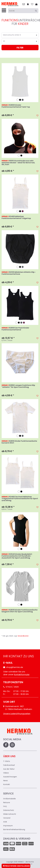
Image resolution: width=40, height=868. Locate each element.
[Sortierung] (20, 35)
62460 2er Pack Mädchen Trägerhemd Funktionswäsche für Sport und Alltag (20, 499)
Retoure (7, 803)
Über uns (9, 757)
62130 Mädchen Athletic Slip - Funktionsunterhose (19, 273)
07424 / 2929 (11, 687)
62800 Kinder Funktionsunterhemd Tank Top (16, 106)
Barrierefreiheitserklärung (14, 830)
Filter (20, 48)
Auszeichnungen (10, 777)
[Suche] (23, 11)
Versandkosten (23, 636)
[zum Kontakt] (24, 4)
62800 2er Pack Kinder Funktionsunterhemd (15, 329)
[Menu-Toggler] (4, 11)
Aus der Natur (9, 769)
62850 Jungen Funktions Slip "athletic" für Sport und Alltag (18, 386)
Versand (7, 818)
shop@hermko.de (13, 667)
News (5, 781)
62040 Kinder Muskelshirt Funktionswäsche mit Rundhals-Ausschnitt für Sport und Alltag (17, 556)
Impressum (8, 826)
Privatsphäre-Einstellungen (16, 866)
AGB (5, 822)
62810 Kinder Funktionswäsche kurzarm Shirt (19, 442)
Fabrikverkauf (9, 765)
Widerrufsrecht (10, 814)
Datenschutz (9, 810)
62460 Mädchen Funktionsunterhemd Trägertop (16, 218)
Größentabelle (9, 799)
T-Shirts (7, 761)
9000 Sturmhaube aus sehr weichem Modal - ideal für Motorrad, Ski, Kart (18, 163)
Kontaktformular (22, 675)
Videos (6, 773)
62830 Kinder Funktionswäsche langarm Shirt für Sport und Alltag (20, 611)
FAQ (5, 807)
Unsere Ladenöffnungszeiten (17, 714)
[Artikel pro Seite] (20, 41)
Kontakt (7, 785)
